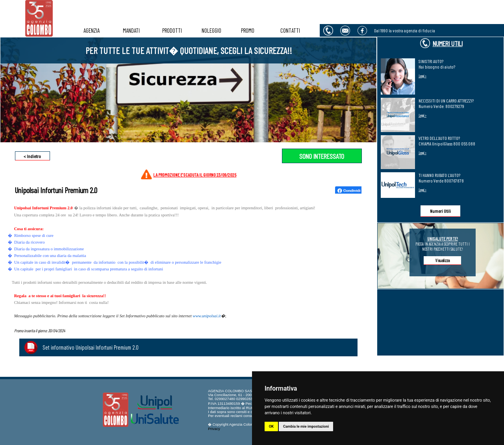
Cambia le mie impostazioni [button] (306, 426)
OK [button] (271, 426)
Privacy (214, 429)
